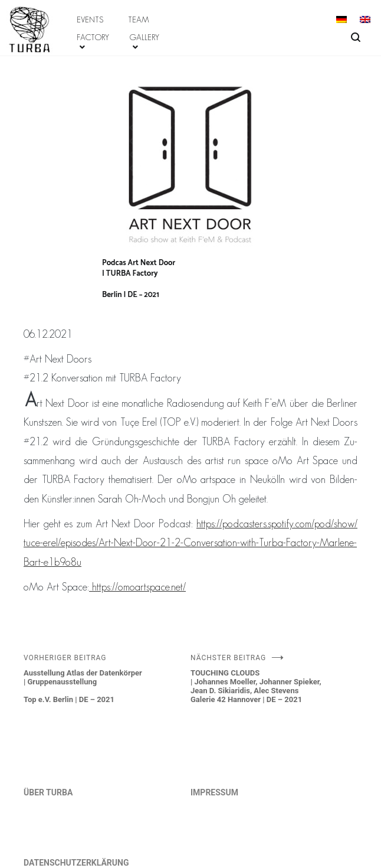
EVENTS (90, 19)
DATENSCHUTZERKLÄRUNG (76, 863)
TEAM (139, 19)
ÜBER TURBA (48, 792)
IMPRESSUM (214, 792)
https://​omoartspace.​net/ (137, 587)
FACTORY (93, 37)
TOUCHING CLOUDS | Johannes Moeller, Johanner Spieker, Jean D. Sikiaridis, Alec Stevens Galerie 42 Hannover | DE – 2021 (274, 679)
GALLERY (144, 37)
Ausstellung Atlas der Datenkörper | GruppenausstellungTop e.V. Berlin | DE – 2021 (107, 679)
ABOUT (19, 11)
